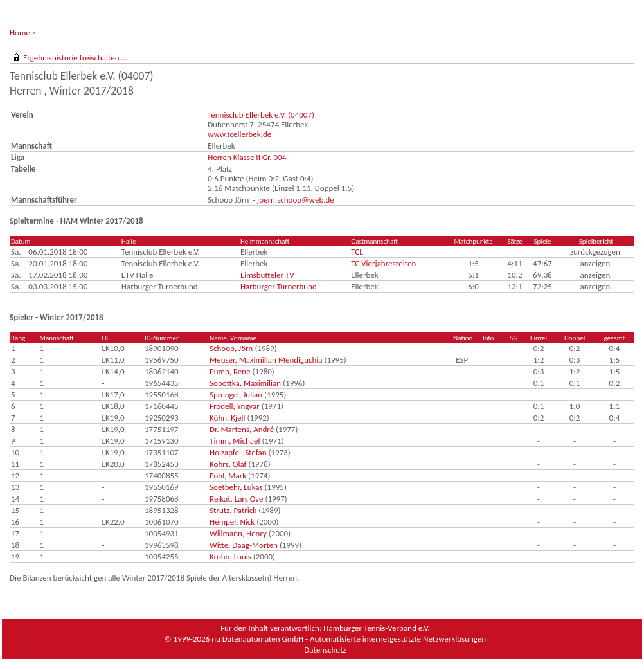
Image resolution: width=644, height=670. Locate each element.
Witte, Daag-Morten (244, 545)
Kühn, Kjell (228, 418)
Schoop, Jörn (231, 348)
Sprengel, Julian (236, 394)
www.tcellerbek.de (239, 134)
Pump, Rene (230, 371)
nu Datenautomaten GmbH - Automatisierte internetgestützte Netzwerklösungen (349, 639)
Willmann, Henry (238, 533)
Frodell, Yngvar (235, 406)
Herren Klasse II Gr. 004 (247, 157)
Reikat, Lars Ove (236, 499)
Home (20, 32)
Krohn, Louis (230, 557)
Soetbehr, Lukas (236, 487)
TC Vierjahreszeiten (383, 263)
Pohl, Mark (228, 475)
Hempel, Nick (232, 522)
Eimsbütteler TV (267, 275)
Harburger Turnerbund (279, 286)
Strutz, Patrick (233, 510)
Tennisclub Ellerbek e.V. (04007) (261, 115)
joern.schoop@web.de (296, 200)
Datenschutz (325, 650)
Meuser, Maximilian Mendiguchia (266, 360)
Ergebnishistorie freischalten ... (75, 58)
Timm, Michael (235, 441)
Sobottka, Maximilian (245, 383)
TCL (357, 252)
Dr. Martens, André (242, 429)
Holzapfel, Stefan (238, 452)
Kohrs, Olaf (228, 464)
